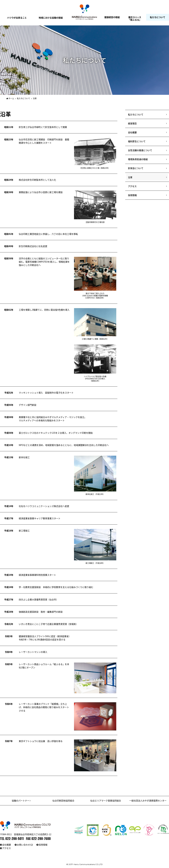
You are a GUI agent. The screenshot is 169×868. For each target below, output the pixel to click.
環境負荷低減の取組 (138, 159)
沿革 (130, 177)
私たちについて (158, 17)
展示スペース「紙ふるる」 (135, 18)
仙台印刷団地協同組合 (63, 801)
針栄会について (136, 168)
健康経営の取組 (112, 17)
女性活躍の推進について (140, 150)
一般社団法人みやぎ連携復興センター (148, 801)
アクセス (132, 186)
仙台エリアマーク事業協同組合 (106, 801)
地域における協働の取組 (51, 18)
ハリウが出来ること (17, 18)
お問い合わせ (25, 845)
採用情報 (132, 195)
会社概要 (132, 132)
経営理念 (132, 123)
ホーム (10, 98)
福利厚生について (137, 141)
